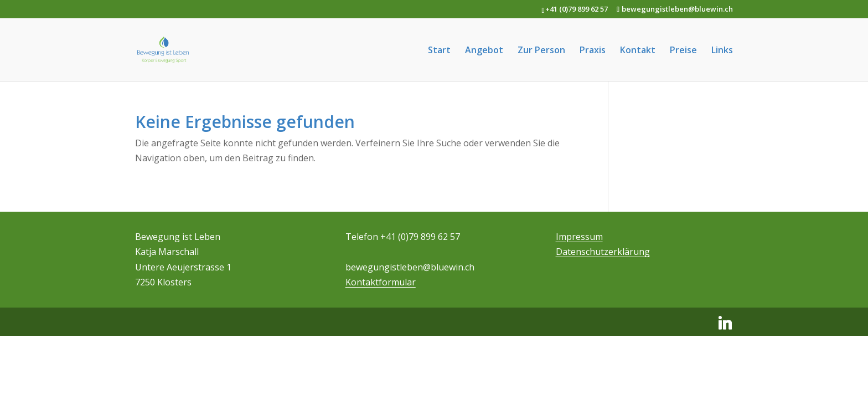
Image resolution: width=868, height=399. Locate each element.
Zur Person (541, 51)
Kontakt (638, 51)
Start (439, 51)
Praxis (593, 51)
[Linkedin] (725, 323)
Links (722, 51)
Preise (683, 51)
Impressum (579, 237)
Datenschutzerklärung (603, 252)
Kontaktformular (381, 282)
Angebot (484, 51)
